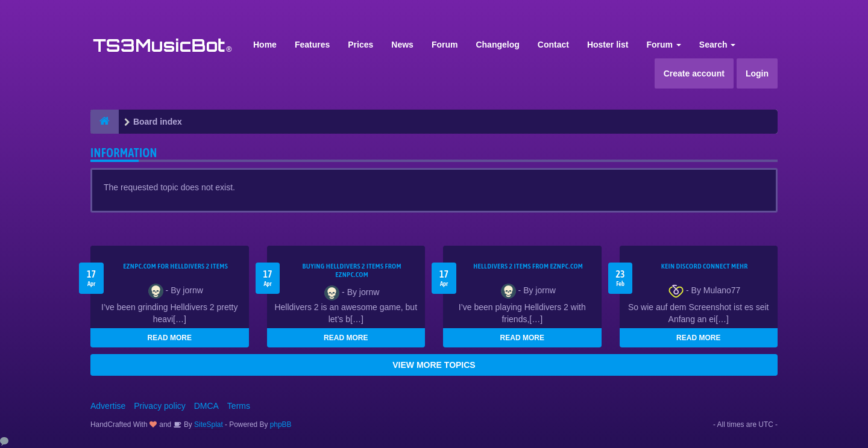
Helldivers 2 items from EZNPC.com (528, 266)
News (402, 45)
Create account (694, 73)
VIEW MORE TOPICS (434, 365)
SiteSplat (208, 425)
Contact (553, 45)
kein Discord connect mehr (705, 266)
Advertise (108, 406)
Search (718, 45)
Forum (445, 45)
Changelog (497, 45)
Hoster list (608, 45)
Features (312, 45)
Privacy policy (160, 406)
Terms (239, 406)
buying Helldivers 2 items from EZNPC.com (352, 270)
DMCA (206, 406)
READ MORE (170, 338)
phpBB (281, 425)
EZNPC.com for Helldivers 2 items (175, 266)
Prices (360, 45)
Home (265, 45)
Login (757, 73)
